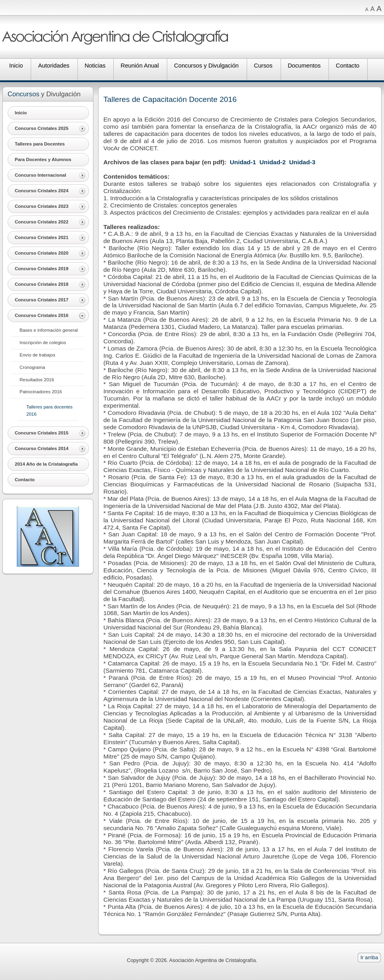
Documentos (304, 66)
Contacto (347, 66)
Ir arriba (369, 957)
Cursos (263, 66)
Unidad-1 (243, 162)
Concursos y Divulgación (206, 66)
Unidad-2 (273, 162)
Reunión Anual (140, 66)
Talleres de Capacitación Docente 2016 (170, 99)
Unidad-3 (302, 162)
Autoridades (54, 66)
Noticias (95, 66)
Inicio (16, 66)
